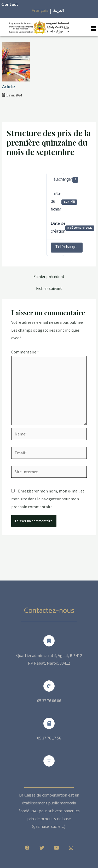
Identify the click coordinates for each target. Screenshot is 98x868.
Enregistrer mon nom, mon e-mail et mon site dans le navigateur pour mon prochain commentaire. (48, 499)
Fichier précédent (49, 276)
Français (40, 11)
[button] (94, 29)
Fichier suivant (49, 288)
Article (8, 87)
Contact (10, 5)
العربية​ (58, 11)
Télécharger (67, 247)
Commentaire (25, 352)
